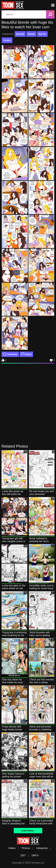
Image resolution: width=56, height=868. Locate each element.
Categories (42, 848)
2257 (23, 855)
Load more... (28, 831)
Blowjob (20, 34)
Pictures (26, 848)
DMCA (35, 855)
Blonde (31, 34)
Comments (10, 354)
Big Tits (42, 34)
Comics (7, 40)
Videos (12, 848)
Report (26, 354)
